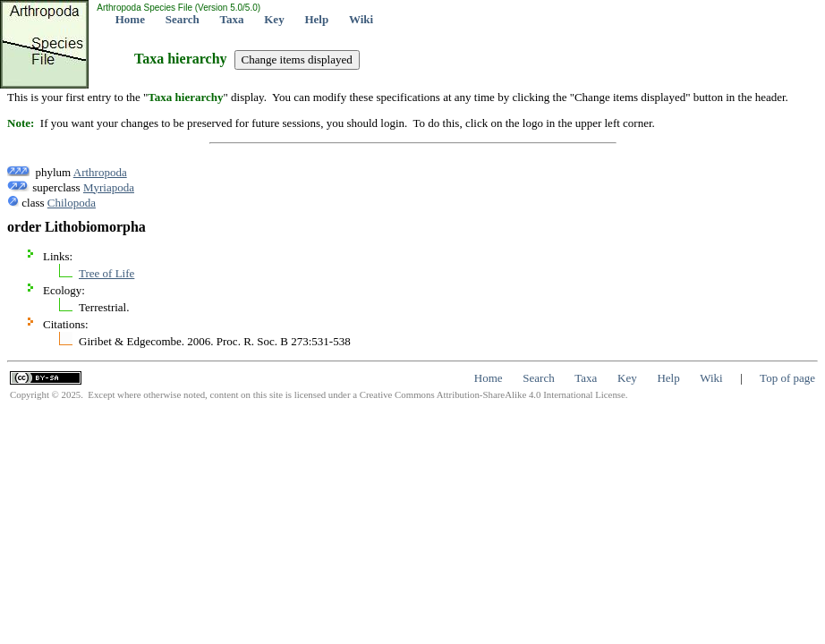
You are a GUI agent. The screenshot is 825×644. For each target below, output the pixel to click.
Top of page (787, 378)
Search (183, 19)
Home (130, 19)
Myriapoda (109, 187)
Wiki (361, 19)
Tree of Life (106, 273)
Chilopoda (72, 203)
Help (316, 19)
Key (274, 19)
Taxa (232, 19)
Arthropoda (100, 172)
